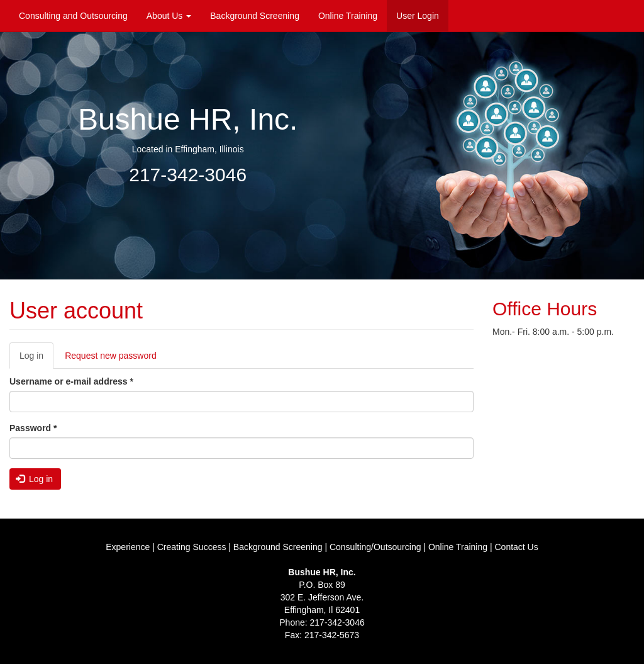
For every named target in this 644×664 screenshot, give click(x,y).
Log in (36, 359)
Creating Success (192, 547)
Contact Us (516, 547)
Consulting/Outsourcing (375, 547)
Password (33, 428)
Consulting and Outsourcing (73, 16)
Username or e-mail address (71, 381)
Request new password (111, 356)
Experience (128, 547)
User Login (418, 16)
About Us (169, 16)
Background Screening (255, 16)
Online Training (348, 16)
